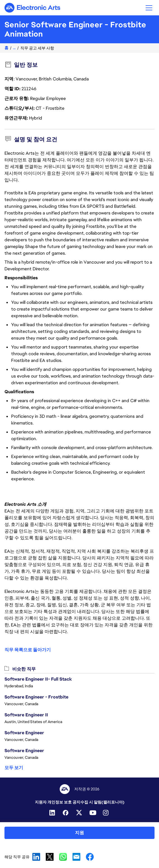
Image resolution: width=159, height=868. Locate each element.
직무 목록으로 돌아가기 (28, 650)
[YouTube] (93, 813)
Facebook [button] (90, 857)
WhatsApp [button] (63, 857)
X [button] (50, 857)
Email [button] (76, 857)
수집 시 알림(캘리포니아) (102, 802)
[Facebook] (66, 813)
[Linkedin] (53, 813)
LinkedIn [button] (36, 857)
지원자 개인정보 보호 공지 (58, 802)
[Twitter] (79, 813)
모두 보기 (14, 768)
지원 (79, 833)
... (14, 48)
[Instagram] (106, 813)
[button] (149, 8)
